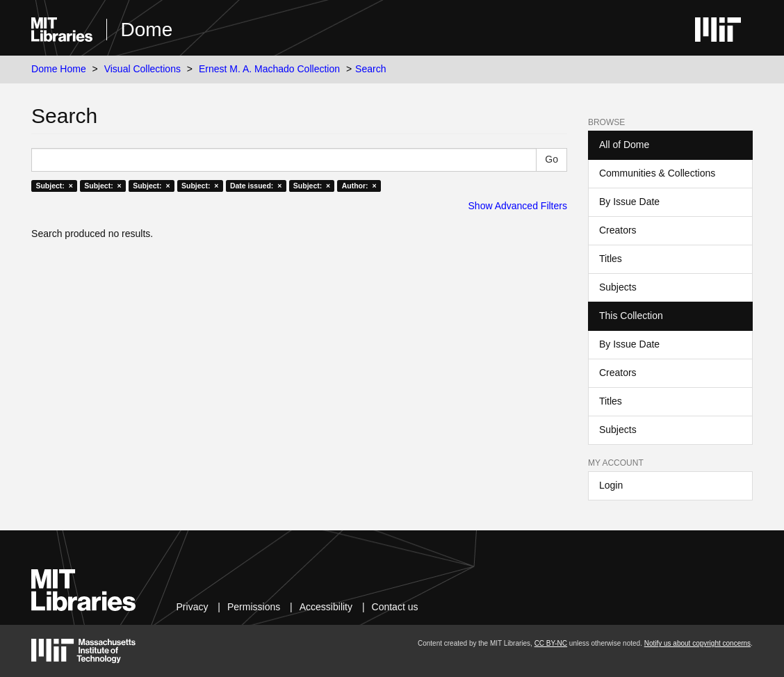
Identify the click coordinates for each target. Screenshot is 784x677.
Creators (618, 230)
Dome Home (59, 69)
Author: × (359, 186)
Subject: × (54, 186)
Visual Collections (142, 69)
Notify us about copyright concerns (697, 643)
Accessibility (326, 607)
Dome (147, 30)
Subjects (618, 287)
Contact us (395, 607)
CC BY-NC (551, 643)
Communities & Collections (657, 173)
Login (611, 485)
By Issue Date (629, 202)
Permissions (254, 607)
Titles (611, 259)
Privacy (193, 607)
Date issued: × (256, 186)
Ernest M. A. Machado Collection (269, 69)
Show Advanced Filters (518, 206)
